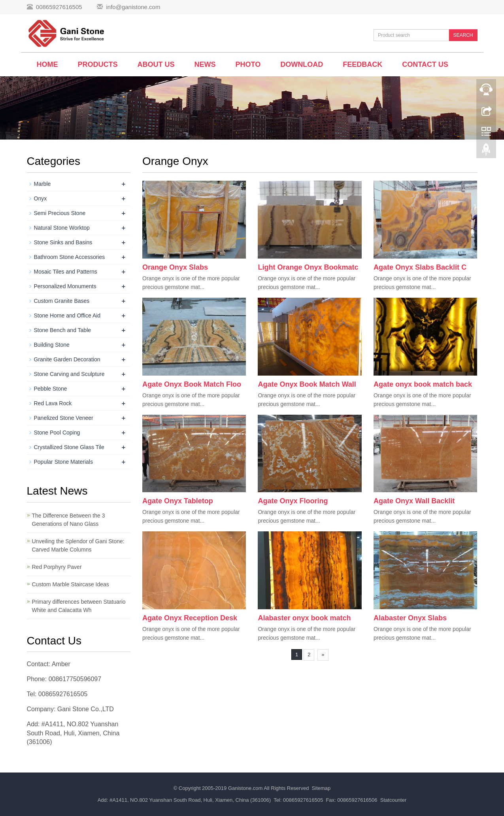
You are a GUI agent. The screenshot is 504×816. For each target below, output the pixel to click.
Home (47, 64)
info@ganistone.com (133, 7)
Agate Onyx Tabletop (178, 501)
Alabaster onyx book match (304, 618)
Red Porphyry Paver (57, 567)
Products (98, 64)
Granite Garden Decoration (67, 359)
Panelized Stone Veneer (64, 418)
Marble (42, 184)
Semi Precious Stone (60, 213)
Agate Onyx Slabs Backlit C (420, 267)
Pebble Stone (51, 389)
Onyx (41, 198)
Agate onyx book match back (423, 384)
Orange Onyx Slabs (175, 267)
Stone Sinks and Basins (63, 242)
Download (302, 64)
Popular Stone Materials (63, 462)
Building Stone (52, 345)
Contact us (425, 64)
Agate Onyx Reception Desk (190, 618)
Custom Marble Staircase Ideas (71, 584)
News (205, 64)
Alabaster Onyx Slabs (410, 618)
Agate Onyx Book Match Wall (307, 384)
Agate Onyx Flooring (293, 501)
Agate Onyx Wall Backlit (414, 501)
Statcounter (394, 800)
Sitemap (321, 788)
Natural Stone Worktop (62, 228)
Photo (248, 64)
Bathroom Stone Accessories (70, 257)
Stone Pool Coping (57, 433)
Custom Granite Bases (62, 301)
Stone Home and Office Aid (67, 315)
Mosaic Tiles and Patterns (66, 272)
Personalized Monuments (65, 286)
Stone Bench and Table (63, 330)
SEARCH (463, 35)
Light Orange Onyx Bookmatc (308, 267)
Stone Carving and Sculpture (69, 374)
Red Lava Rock (53, 403)
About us (156, 64)
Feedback (362, 64)
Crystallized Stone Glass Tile (69, 447)
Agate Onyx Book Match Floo (192, 384)
